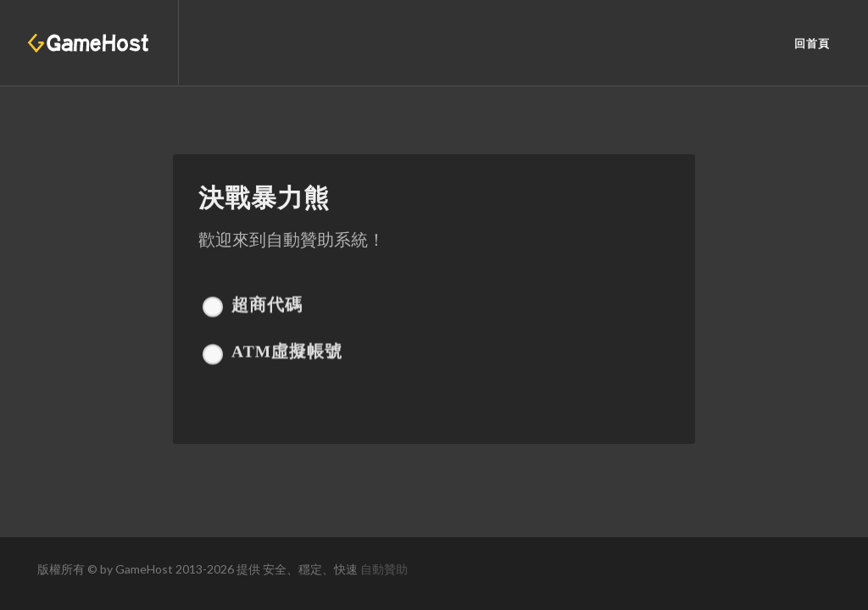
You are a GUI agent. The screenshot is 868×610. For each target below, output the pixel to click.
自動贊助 (384, 569)
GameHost (144, 569)
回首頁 (812, 44)
